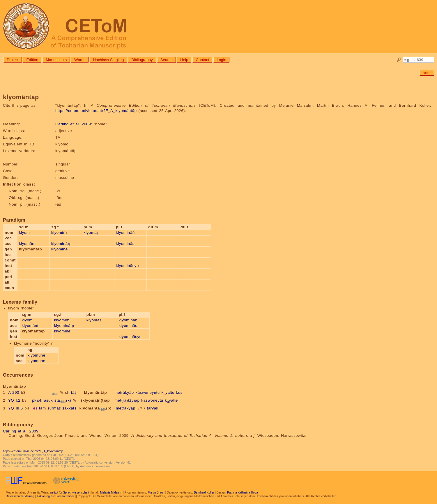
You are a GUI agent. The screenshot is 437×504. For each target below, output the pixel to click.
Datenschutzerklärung (20, 496)
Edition (32, 60)
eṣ (35, 408)
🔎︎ (399, 60)
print (427, 73)
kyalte (168, 392)
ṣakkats (69, 408)
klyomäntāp (95, 392)
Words (80, 60)
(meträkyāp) (126, 408)
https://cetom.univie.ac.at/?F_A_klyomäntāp (96, 111)
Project (13, 60)
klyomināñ (125, 233)
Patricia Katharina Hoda (243, 493)
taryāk (152, 408)
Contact (202, 60)
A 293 (14, 392)
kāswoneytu (152, 400)
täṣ (74, 392)
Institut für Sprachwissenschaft (69, 493)
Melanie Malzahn (111, 493)
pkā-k (37, 400)
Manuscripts (56, 60)
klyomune (37, 355)
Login (221, 60)
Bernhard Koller (204, 493)
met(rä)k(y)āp (127, 400)
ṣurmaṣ (54, 408)
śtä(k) (63, 400)
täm (43, 408)
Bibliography (142, 60)
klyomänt (27, 244)
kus (179, 392)
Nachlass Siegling (108, 60)
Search (167, 60)
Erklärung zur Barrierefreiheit (56, 496)
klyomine (60, 249)
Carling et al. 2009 (73, 124)
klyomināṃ (61, 244)
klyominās (125, 244)
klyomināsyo (127, 266)
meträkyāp (124, 392)
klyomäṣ (91, 233)
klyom (24, 233)
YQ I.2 (14, 400)
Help (184, 60)
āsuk (48, 400)
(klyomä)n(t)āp (95, 400)
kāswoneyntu (147, 392)
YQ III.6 (16, 408)
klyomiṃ (59, 233)
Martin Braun (156, 493)
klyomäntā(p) (95, 408)
